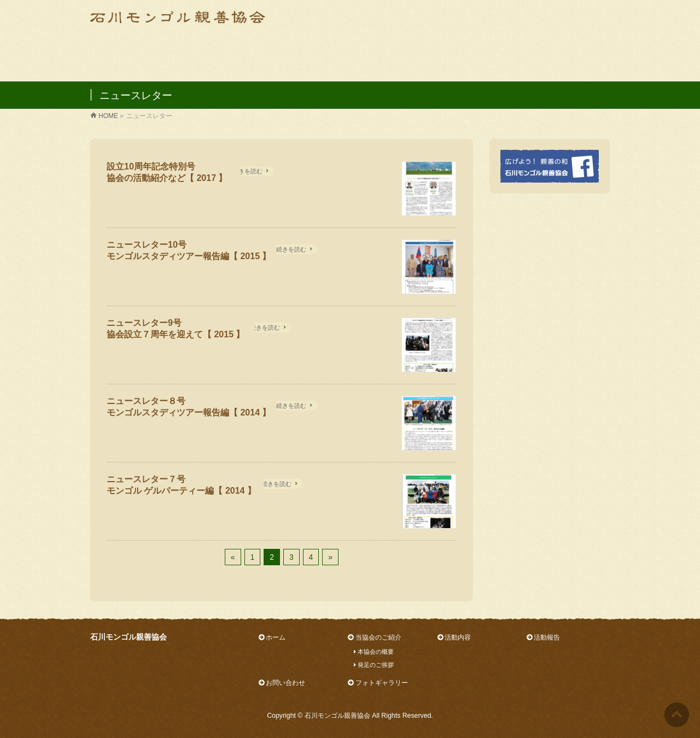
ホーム (272, 637)
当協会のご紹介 (374, 637)
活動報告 (543, 637)
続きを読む (247, 171)
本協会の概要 (371, 652)
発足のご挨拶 (371, 665)
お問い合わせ (282, 683)
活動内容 (454, 637)
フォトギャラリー (378, 683)
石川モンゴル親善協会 (337, 716)
